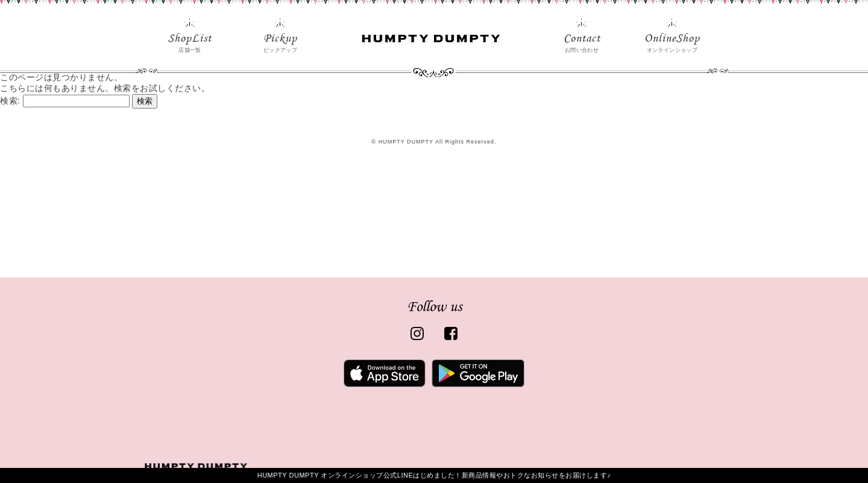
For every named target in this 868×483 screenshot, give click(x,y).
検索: (10, 101)
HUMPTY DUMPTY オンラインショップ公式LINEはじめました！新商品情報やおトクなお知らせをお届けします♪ (434, 475)
